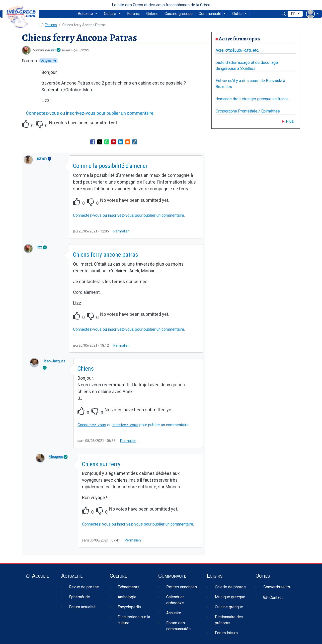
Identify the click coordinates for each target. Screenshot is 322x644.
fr (294, 14)
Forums (134, 14)
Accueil (40, 576)
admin (42, 158)
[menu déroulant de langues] (295, 14)
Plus (290, 121)
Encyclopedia (129, 607)
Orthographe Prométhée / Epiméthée (248, 111)
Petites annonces (182, 587)
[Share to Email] (128, 142)
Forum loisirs (226, 633)
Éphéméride (80, 597)
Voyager (48, 61)
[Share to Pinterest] (114, 142)
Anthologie (127, 597)
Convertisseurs (277, 587)
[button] (135, 142)
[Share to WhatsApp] (107, 142)
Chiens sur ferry (101, 464)
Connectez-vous (42, 113)
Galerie (152, 14)
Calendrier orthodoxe (175, 600)
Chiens (86, 369)
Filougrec (56, 457)
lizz (53, 50)
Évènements (128, 587)
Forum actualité (82, 607)
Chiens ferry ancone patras (106, 255)
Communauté (210, 14)
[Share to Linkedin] (121, 142)
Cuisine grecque (179, 14)
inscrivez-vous (81, 113)
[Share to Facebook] (93, 142)
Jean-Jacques (54, 361)
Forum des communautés (178, 626)
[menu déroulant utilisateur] (312, 14)
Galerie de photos (230, 587)
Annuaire (174, 613)
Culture (110, 14)
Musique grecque (230, 597)
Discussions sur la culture (134, 620)
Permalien (121, 231)
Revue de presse (84, 587)
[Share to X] (100, 142)
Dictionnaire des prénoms (229, 620)
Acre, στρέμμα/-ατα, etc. (237, 50)
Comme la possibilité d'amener (110, 166)
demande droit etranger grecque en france (252, 99)
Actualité (85, 14)
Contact (276, 597)
